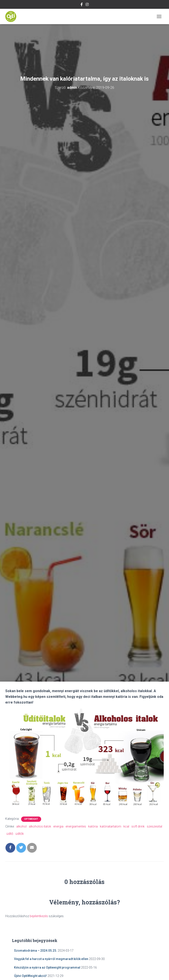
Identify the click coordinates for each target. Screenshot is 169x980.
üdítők (20, 834)
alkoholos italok (40, 826)
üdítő (10, 834)
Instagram (87, 5)
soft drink (138, 826)
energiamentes (76, 826)
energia (58, 826)
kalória (93, 826)
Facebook (82, 5)
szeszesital (154, 826)
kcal (126, 826)
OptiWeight (31, 819)
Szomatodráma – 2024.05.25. (36, 951)
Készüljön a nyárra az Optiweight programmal (47, 967)
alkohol (21, 826)
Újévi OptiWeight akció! (30, 976)
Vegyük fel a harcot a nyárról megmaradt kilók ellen (51, 959)
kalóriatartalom (111, 826)
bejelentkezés (39, 916)
